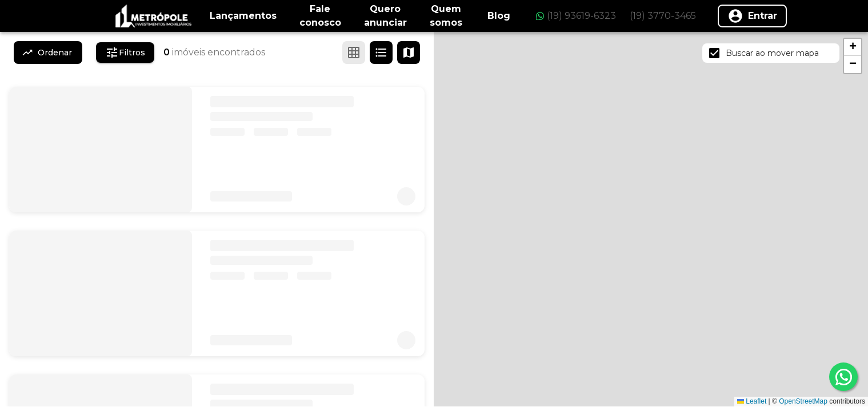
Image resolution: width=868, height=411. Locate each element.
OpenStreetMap (803, 401)
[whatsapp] (843, 377)
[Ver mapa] (409, 53)
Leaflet (752, 401)
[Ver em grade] (354, 53)
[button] (853, 47)
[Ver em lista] (381, 53)
